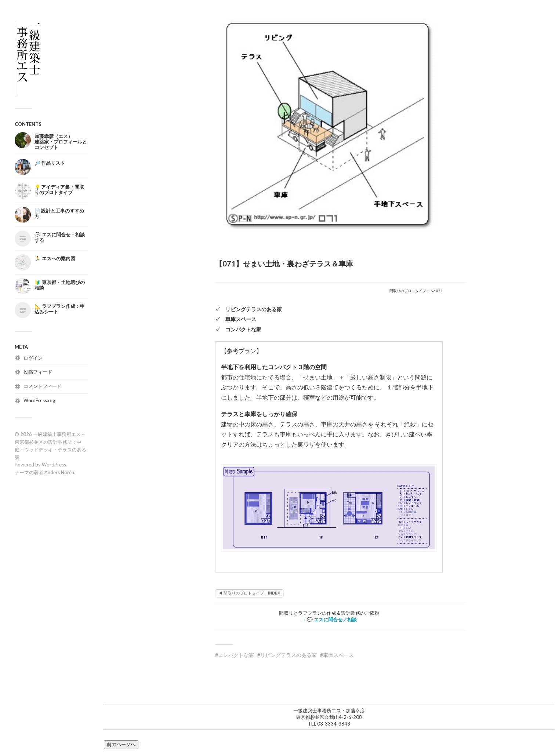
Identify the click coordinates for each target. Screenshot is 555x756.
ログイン (33, 358)
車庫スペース (338, 655)
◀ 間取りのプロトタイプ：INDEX (249, 593)
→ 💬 (329, 619)
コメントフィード (43, 386)
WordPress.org (39, 400)
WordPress (54, 465)
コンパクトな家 (236, 655)
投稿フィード (38, 372)
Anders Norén (59, 472)
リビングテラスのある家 (289, 655)
